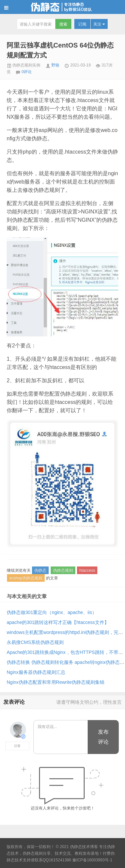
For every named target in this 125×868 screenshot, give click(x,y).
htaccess (87, 570)
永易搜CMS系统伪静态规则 (35, 642)
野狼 (55, 65)
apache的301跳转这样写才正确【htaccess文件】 (58, 622)
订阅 (82, 24)
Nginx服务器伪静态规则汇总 (36, 672)
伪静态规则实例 (23, 65)
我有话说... (61, 737)
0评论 (27, 72)
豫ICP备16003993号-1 (92, 860)
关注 (99, 24)
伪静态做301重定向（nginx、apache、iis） (52, 612)
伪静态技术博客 (62, 7)
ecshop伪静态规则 (26, 578)
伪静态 (40, 570)
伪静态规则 (63, 570)
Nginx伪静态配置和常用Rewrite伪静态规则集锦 (55, 682)
